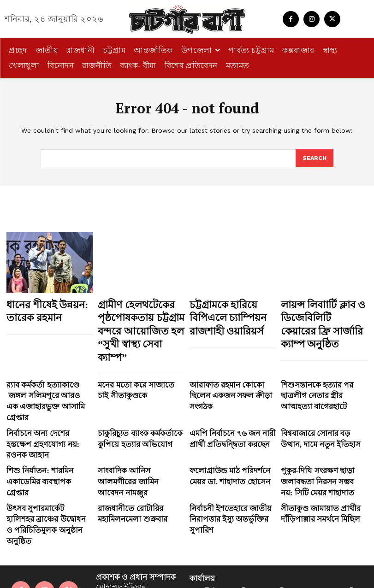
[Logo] (187, 19)
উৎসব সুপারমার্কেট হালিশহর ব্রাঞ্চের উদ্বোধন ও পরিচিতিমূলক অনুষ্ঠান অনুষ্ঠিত (50, 447)
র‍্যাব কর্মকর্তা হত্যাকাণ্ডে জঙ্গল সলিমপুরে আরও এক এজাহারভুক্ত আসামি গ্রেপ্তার (48, 366)
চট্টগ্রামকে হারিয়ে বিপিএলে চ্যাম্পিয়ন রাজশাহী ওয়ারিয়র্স (232, 313)
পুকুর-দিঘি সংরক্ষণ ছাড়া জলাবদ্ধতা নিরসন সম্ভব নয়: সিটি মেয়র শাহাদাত (324, 417)
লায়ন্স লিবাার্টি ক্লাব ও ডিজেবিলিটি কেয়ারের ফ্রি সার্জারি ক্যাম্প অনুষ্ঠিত (321, 313)
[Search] (314, 159)
